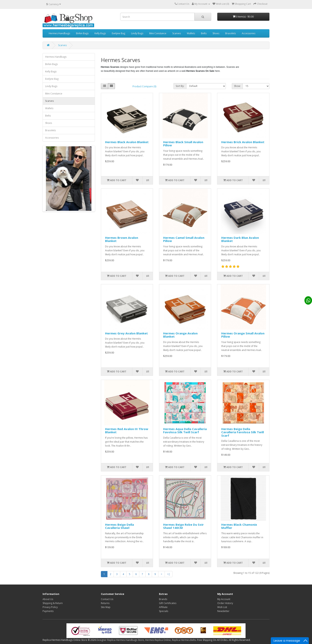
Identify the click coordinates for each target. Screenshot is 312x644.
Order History (225, 603)
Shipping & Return (53, 603)
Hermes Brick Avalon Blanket (243, 142)
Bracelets (231, 33)
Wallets (191, 33)
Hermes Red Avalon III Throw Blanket (127, 431)
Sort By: (180, 86)
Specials (164, 611)
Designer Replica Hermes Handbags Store (120, 640)
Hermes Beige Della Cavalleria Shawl (119, 526)
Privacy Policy (50, 607)
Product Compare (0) (144, 86)
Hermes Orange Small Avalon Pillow (243, 335)
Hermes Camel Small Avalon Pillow (184, 239)
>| (169, 574)
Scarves (177, 33)
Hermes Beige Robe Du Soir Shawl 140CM (183, 526)
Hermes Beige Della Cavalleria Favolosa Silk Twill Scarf (243, 432)
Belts (204, 33)
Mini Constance (158, 33)
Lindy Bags (137, 33)
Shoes (216, 33)
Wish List (222, 607)
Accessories (249, 33)
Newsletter (223, 611)
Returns (105, 603)
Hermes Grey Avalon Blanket (126, 333)
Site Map (106, 607)
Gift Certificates (168, 603)
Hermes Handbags (59, 33)
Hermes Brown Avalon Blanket (122, 239)
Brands (163, 599)
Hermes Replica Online (158, 640)
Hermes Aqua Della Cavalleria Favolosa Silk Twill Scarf (185, 431)
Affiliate (163, 607)
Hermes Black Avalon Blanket (127, 142)
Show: (237, 86)
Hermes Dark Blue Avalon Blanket (240, 239)
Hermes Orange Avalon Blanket (180, 335)
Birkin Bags (82, 33)
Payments (48, 611)
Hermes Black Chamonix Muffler (239, 526)
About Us (48, 599)
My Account (224, 599)
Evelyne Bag (118, 33)
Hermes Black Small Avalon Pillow (183, 144)
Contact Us (107, 599)
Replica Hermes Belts (184, 640)
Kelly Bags (100, 33)
